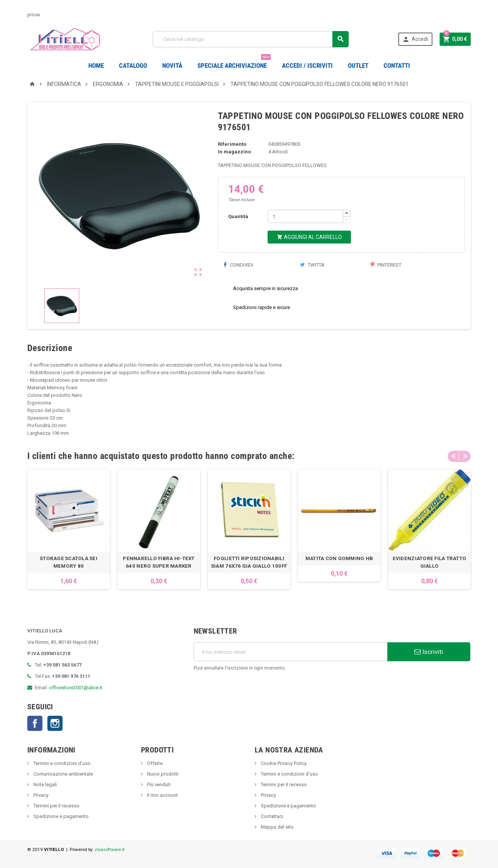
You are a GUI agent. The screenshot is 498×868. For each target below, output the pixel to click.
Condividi (238, 265)
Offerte (154, 763)
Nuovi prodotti (162, 774)
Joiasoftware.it (109, 849)
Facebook (35, 723)
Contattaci (271, 816)
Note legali (45, 784)
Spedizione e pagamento (60, 816)
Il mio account (162, 795)
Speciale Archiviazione (234, 63)
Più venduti (158, 784)
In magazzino (234, 152)
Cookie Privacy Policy (283, 763)
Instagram (55, 723)
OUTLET (358, 66)
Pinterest (386, 265)
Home (96, 66)
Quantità (238, 216)
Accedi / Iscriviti (307, 66)
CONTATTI (397, 66)
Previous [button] (453, 456)
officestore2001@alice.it (76, 688)
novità (172, 66)
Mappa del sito (277, 827)
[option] (69, 529)
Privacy (40, 795)
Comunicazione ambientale (63, 774)
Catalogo (133, 66)
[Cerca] (251, 39)
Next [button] (465, 456)
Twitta (312, 265)
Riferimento (232, 144)
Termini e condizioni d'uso (61, 763)
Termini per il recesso (56, 806)
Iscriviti (429, 652)
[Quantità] (305, 216)
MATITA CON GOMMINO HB (339, 558)
